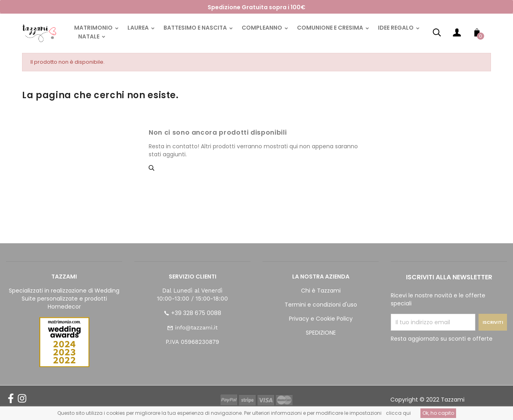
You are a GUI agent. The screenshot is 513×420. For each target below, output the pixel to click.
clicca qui (398, 413)
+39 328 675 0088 (196, 313)
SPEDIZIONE (321, 333)
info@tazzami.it (196, 327)
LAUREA (139, 28)
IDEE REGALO (396, 28)
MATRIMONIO (94, 28)
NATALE (89, 36)
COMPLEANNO (263, 28)
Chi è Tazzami (321, 291)
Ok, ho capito (438, 413)
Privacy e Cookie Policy (321, 319)
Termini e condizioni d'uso (321, 305)
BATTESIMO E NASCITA (196, 28)
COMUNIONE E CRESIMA (331, 28)
